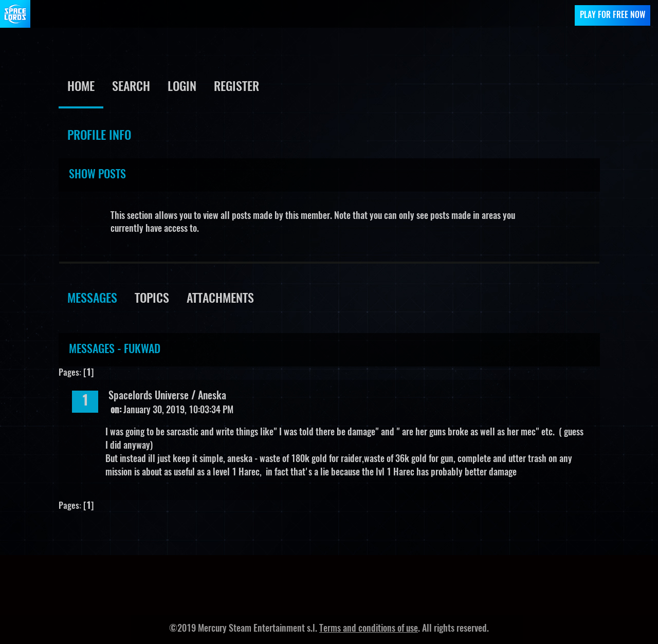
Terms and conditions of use (369, 629)
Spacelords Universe (149, 396)
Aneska (212, 396)
